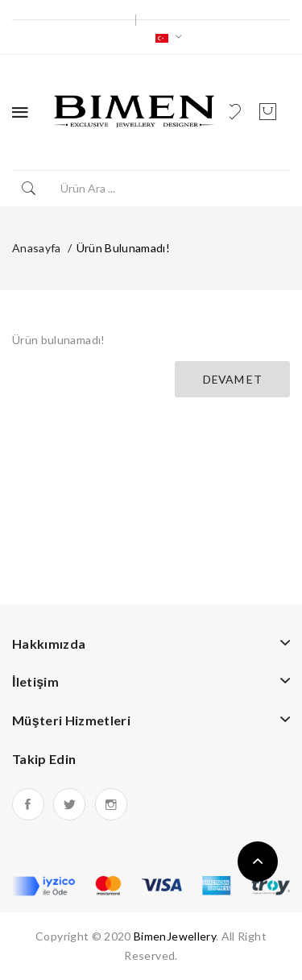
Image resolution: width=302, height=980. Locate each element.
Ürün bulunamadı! (124, 248)
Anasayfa (37, 248)
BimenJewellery (175, 936)
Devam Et (232, 379)
